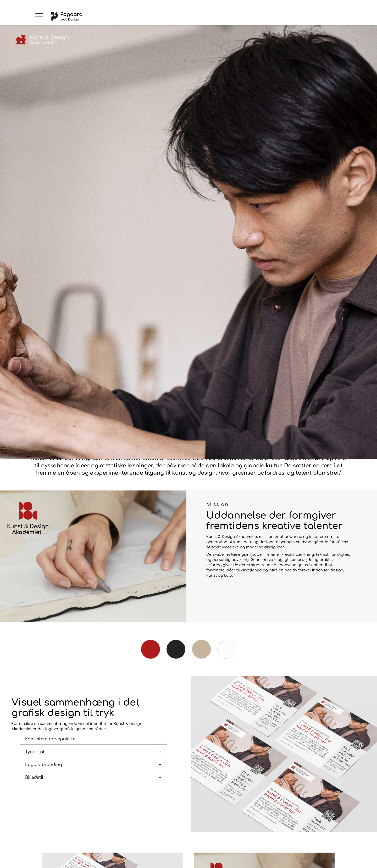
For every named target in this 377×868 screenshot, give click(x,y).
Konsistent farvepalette (50, 739)
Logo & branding (44, 765)
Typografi (35, 752)
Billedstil (34, 778)
